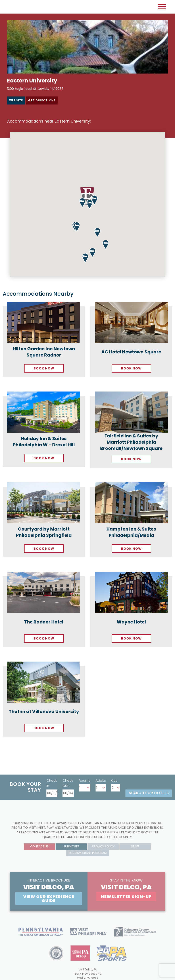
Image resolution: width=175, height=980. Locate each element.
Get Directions (42, 100)
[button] (77, 227)
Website (16, 100)
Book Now (44, 368)
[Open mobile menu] (162, 7)
